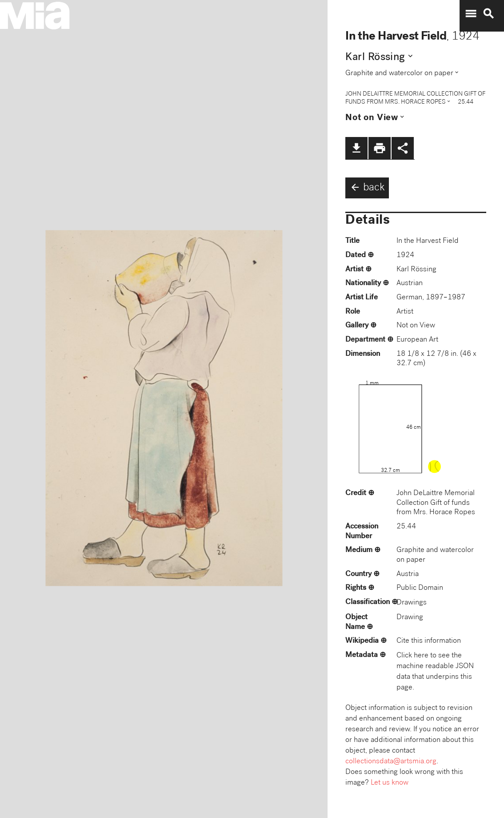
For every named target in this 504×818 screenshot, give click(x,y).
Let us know (390, 783)
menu (471, 14)
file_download (356, 148)
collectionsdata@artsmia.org (391, 762)
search (488, 14)
